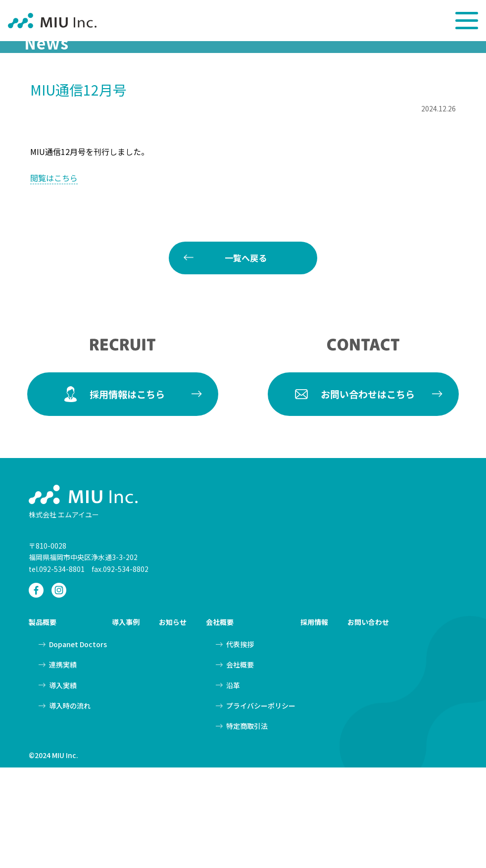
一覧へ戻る (246, 358)
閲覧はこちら (54, 278)
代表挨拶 (240, 745)
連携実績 (63, 765)
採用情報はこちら (127, 494)
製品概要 (43, 722)
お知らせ (173, 722)
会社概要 (220, 722)
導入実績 (63, 785)
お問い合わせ (368, 722)
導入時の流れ (70, 806)
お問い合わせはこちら (368, 494)
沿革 (233, 785)
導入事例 (126, 722)
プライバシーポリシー (261, 806)
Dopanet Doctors (78, 745)
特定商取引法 (247, 826)
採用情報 (314, 722)
